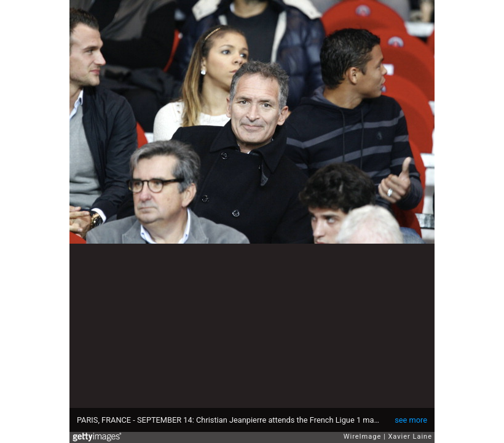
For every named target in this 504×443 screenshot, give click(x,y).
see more (411, 420)
